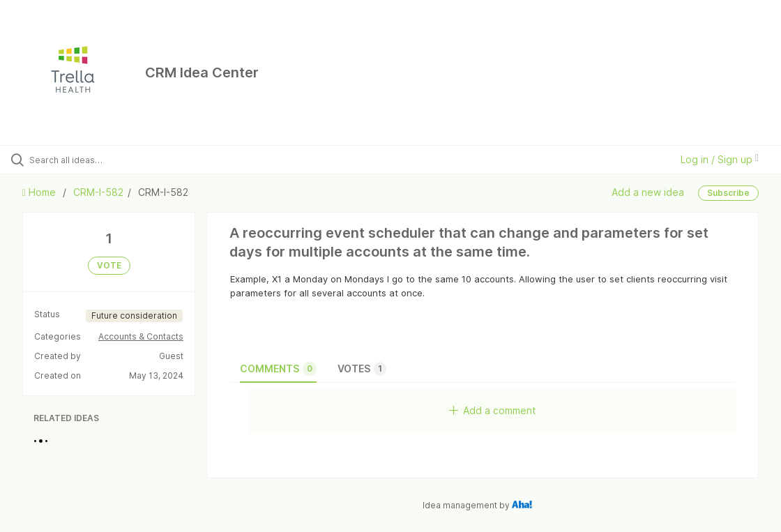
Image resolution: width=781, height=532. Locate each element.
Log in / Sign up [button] (720, 159)
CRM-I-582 (98, 192)
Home (40, 192)
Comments (278, 369)
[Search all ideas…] (96, 160)
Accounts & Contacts (141, 336)
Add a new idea (648, 192)
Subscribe (728, 193)
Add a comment (493, 410)
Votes (362, 369)
